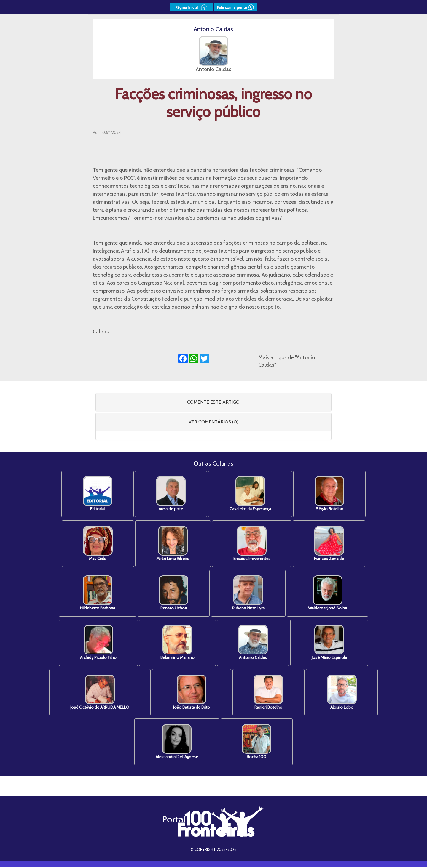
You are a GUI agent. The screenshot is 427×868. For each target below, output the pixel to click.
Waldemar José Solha (329, 594)
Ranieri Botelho (269, 693)
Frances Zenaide (330, 544)
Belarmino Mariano (177, 643)
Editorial (96, 494)
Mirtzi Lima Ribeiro (173, 544)
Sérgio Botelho (331, 494)
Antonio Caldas (254, 643)
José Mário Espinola (330, 643)
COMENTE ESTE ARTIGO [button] (213, 402)
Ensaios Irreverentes (252, 544)
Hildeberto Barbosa (96, 594)
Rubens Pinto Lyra (249, 594)
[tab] (214, 402)
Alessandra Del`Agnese (177, 743)
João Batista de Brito (191, 693)
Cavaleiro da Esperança (251, 494)
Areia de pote (171, 494)
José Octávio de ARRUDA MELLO (99, 693)
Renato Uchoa (173, 594)
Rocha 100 (257, 743)
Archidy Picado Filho (97, 643)
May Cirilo (97, 544)
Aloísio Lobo (343, 693)
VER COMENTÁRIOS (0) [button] (213, 422)
